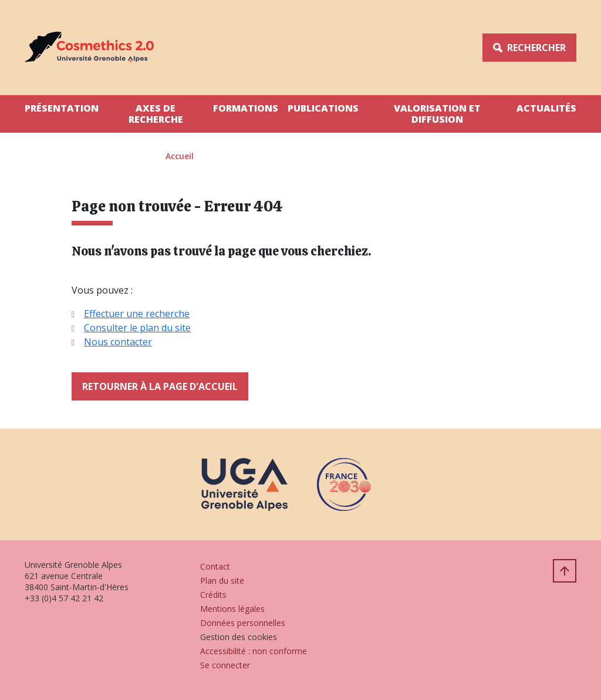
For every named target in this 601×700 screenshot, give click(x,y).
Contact (215, 566)
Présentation (62, 108)
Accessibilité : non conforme (254, 651)
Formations (246, 108)
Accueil (180, 156)
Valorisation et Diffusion (437, 114)
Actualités (546, 108)
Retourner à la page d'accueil (160, 386)
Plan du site (222, 580)
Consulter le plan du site (137, 328)
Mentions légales (232, 609)
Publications (323, 108)
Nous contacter (118, 342)
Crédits (213, 595)
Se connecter (225, 665)
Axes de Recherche (156, 114)
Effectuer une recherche (137, 314)
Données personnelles (243, 623)
